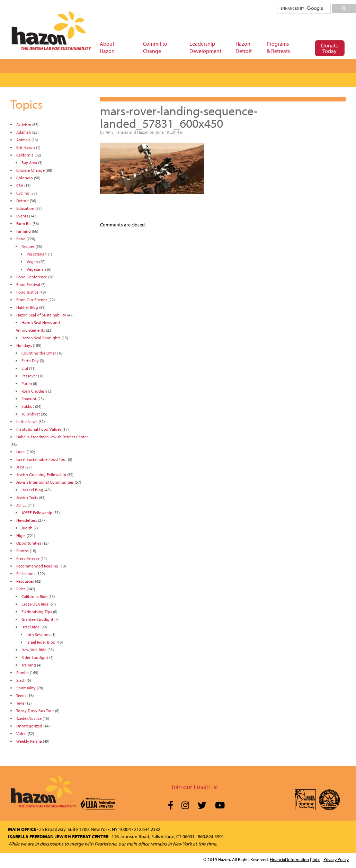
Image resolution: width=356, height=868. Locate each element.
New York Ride (34, 650)
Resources (25, 581)
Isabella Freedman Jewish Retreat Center (52, 437)
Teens (21, 695)
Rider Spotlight (35, 657)
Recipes (28, 246)
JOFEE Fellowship (37, 513)
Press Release (28, 558)
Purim (27, 383)
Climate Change (30, 170)
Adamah (24, 132)
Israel (21, 452)
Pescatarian (37, 254)
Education (25, 208)
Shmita (23, 673)
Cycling (23, 193)
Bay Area (29, 163)
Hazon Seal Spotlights (41, 338)
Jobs (316, 859)
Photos (23, 551)
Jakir (20, 467)
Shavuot (29, 399)
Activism (24, 124)
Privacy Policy (336, 859)
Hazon (143, 132)
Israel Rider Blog (41, 642)
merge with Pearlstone (93, 844)
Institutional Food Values (39, 429)
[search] (304, 8)
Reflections (26, 574)
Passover (29, 376)
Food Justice (27, 292)
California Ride (34, 596)
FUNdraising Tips (37, 612)
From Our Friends (32, 300)
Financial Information (289, 859)
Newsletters (27, 520)
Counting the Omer (39, 353)
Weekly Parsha (29, 741)
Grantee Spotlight (37, 619)
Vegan (32, 262)
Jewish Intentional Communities (45, 482)
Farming (24, 231)
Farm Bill (24, 223)
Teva (20, 703)
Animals (23, 140)
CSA (20, 185)
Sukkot (28, 406)
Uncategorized (29, 726)
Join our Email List (195, 787)
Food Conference (32, 277)
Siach (21, 680)
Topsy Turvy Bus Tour (35, 711)
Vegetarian (36, 269)
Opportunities (29, 543)
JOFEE (21, 505)
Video (21, 733)
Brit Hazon (26, 147)
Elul (25, 368)
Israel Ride (30, 627)
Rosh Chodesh (34, 391)
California (25, 155)
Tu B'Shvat (31, 414)
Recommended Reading (37, 566)
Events (22, 216)
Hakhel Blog (27, 307)
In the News (27, 422)
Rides (21, 589)
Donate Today (330, 48)
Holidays (24, 345)
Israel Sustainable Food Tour (42, 459)
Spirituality (26, 688)
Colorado (25, 178)
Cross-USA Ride (35, 604)
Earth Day (30, 361)
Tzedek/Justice (29, 718)
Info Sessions (38, 634)
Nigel (21, 535)
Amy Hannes (117, 132)
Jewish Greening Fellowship (41, 475)
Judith (27, 528)
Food (21, 239)
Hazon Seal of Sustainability (41, 315)
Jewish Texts (27, 497)
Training (29, 665)
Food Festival (28, 284)
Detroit (23, 201)
